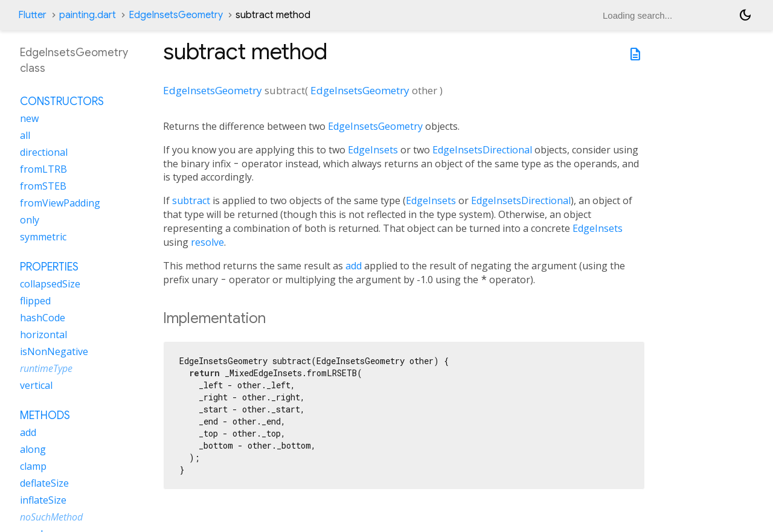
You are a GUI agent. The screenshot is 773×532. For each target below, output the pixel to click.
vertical (36, 385)
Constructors (62, 101)
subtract (191, 200)
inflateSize (43, 500)
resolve (207, 242)
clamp (33, 466)
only (30, 220)
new (29, 118)
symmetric (43, 237)
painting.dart (88, 15)
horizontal (43, 335)
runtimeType (46, 368)
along (33, 449)
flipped (35, 301)
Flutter (32, 15)
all (25, 135)
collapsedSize (50, 284)
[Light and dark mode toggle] (745, 15)
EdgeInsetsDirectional (482, 150)
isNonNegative (54, 351)
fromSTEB (43, 186)
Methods (45, 415)
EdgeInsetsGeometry (176, 15)
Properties (49, 267)
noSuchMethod (51, 517)
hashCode (43, 318)
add (354, 266)
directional (44, 152)
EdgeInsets (373, 150)
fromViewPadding (60, 203)
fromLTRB (43, 169)
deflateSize (44, 483)
